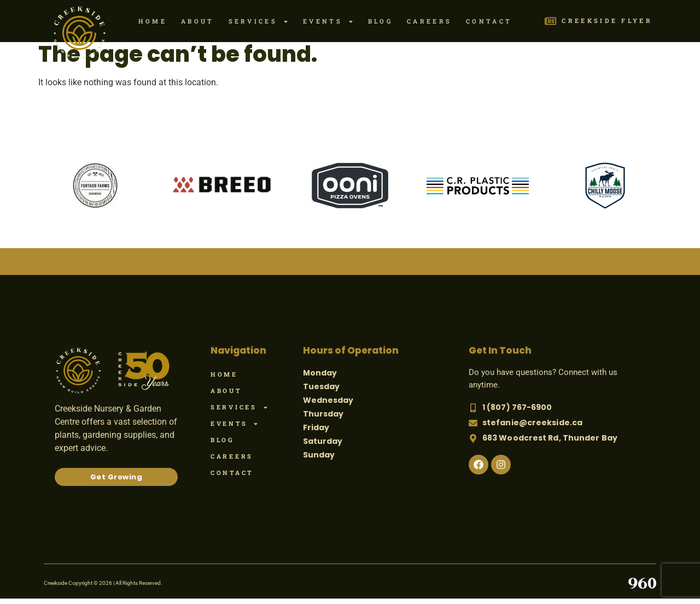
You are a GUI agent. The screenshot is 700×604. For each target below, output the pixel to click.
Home (153, 21)
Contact (489, 21)
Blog (380, 21)
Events (328, 22)
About (198, 21)
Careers (429, 21)
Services (259, 22)
